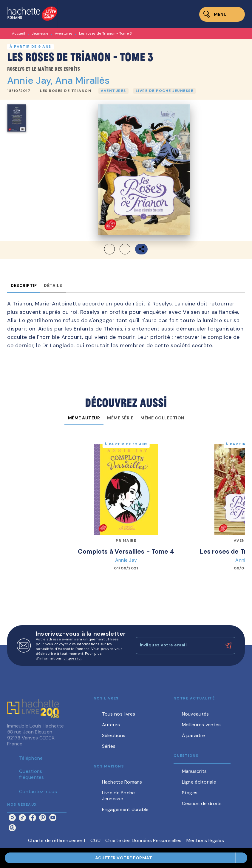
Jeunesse (40, 33)
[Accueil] (32, 14)
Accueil (18, 33)
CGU (95, 840)
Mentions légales (205, 840)
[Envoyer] (228, 645)
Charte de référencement (57, 840)
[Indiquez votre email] (178, 645)
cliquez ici (72, 658)
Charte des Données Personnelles (143, 840)
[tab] (24, 285)
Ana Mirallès (83, 81)
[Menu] (222, 14)
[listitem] (12, 818)
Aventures (64, 33)
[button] (66, 91)
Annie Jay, (31, 81)
